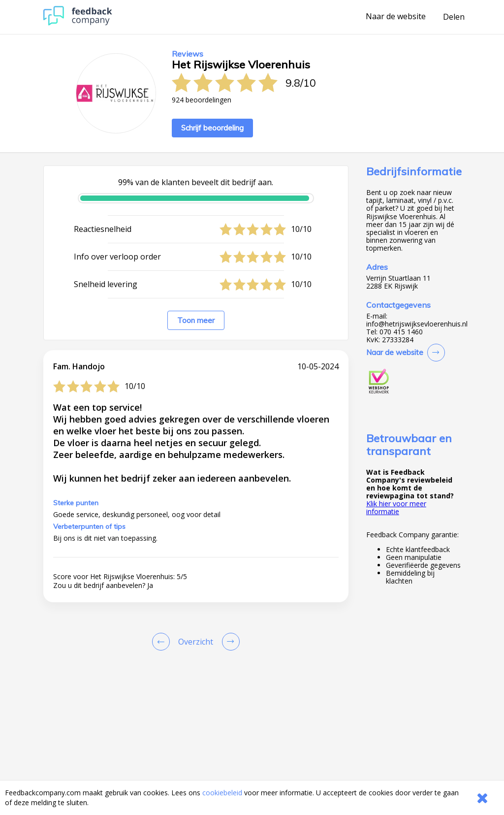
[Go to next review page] (229, 642)
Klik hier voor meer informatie (396, 507)
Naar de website (396, 17)
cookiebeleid (222, 793)
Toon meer (196, 320)
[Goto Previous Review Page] (163, 642)
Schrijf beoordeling (212, 128)
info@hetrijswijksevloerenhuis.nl (417, 324)
